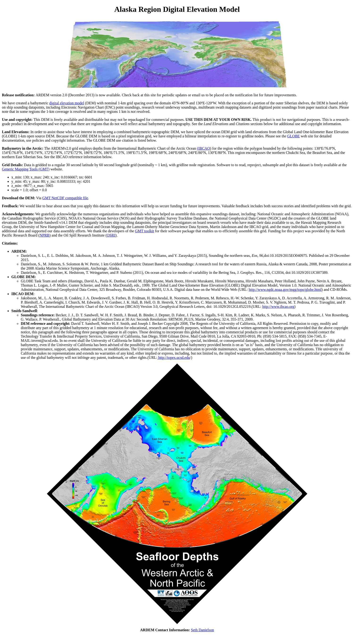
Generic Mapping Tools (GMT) (26, 169)
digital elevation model (67, 103)
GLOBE (293, 136)
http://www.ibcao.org (278, 307)
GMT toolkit (145, 231)
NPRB (44, 235)
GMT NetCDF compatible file (65, 198)
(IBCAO (204, 148)
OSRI (111, 235)
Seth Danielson (202, 630)
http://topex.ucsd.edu (174, 358)
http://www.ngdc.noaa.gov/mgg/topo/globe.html (285, 290)
